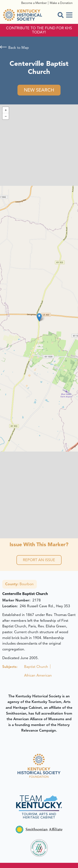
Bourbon (19, 584)
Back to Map (19, 48)
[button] (39, 317)
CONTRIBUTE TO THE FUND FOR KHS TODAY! (39, 30)
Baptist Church (36, 667)
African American (38, 675)
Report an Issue (39, 560)
